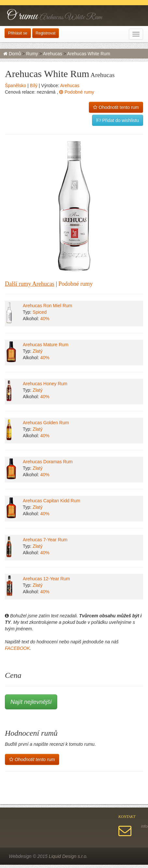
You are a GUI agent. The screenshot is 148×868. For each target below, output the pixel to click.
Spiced (40, 312)
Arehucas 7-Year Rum (45, 540)
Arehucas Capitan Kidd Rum (52, 501)
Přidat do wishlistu (118, 120)
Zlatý (37, 351)
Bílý (34, 85)
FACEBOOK (17, 648)
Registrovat (46, 33)
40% (45, 319)
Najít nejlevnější (31, 702)
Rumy (32, 54)
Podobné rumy (77, 92)
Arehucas (53, 54)
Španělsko (15, 85)
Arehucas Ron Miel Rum (47, 306)
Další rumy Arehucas (30, 284)
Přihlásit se (18, 33)
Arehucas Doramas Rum (48, 462)
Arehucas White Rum (88, 54)
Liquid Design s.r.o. (68, 856)
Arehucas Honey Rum (45, 384)
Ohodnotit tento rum (116, 107)
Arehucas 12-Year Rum (46, 579)
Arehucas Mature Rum (46, 345)
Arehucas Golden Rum (46, 423)
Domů (12, 54)
